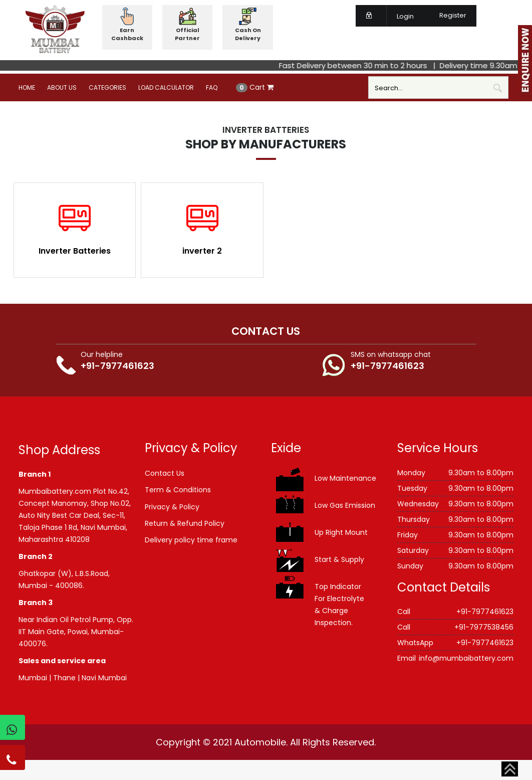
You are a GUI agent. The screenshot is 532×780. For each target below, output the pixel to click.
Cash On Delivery (248, 34)
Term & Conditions (178, 490)
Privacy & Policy (172, 507)
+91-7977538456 (484, 627)
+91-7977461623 (117, 366)
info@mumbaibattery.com (466, 658)
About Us (62, 87)
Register (447, 15)
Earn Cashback (127, 34)
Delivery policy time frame (191, 540)
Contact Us (165, 473)
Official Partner (187, 34)
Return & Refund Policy (185, 523)
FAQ (212, 87)
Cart (255, 87)
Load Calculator (166, 87)
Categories (107, 87)
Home (27, 87)
